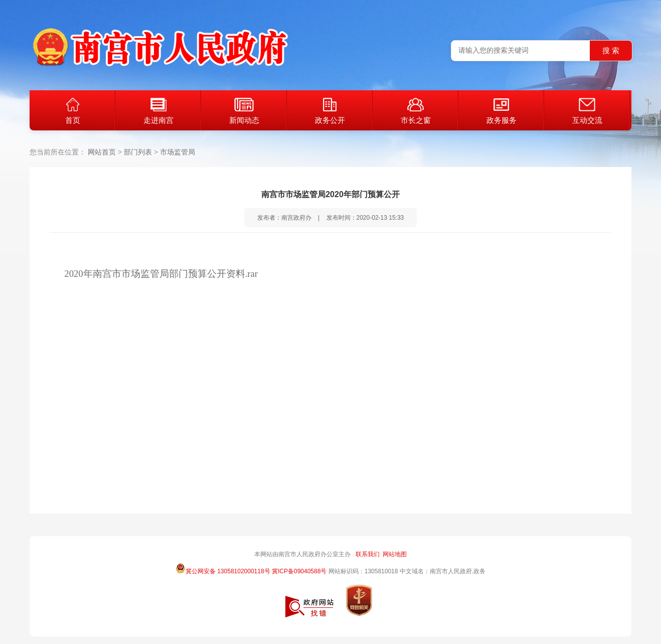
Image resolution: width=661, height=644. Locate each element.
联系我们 (368, 554)
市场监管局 (178, 152)
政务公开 (330, 111)
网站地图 (395, 554)
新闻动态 (244, 111)
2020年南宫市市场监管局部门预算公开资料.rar (161, 274)
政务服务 (502, 111)
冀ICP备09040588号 (299, 571)
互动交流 (587, 111)
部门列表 (138, 152)
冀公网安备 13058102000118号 (223, 568)
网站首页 (102, 152)
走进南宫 (158, 111)
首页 (73, 111)
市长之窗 (416, 111)
